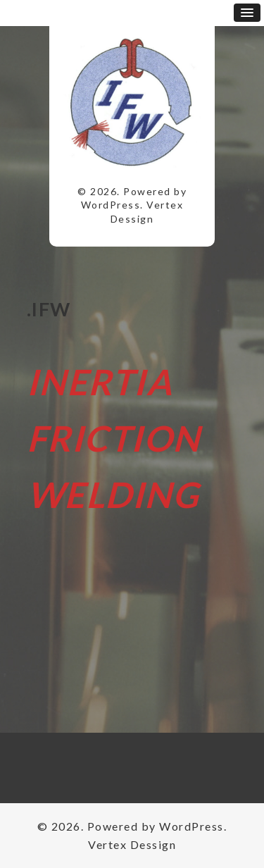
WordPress (111, 205)
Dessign (132, 219)
